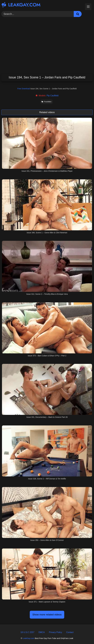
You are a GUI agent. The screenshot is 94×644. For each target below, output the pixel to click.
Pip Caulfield (53, 96)
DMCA (42, 632)
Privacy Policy (56, 632)
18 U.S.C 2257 (27, 632)
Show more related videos (47, 615)
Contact (70, 632)
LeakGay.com (28, 638)
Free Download (24, 89)
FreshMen (47, 102)
